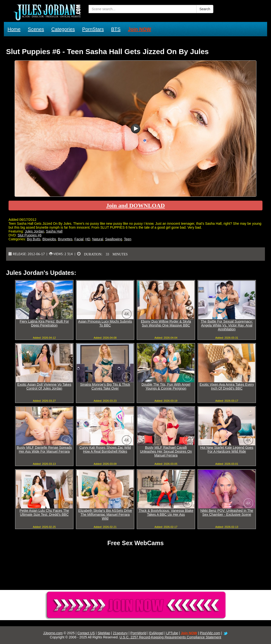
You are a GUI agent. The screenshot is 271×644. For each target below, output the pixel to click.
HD (88, 239)
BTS (116, 29)
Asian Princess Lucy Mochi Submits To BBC (105, 323)
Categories (63, 29)
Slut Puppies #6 (29, 235)
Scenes (36, 29)
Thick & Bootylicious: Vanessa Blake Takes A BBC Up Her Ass (166, 513)
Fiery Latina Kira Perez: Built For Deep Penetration (44, 323)
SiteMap (104, 633)
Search (205, 9)
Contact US (86, 633)
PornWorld (138, 633)
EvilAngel (156, 633)
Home (14, 29)
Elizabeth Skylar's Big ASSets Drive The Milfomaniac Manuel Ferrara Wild (105, 514)
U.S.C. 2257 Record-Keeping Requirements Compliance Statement (170, 637)
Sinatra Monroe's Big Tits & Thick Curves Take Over (105, 386)
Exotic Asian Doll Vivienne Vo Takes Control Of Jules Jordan (44, 386)
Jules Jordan (34, 231)
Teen (127, 239)
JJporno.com (53, 633)
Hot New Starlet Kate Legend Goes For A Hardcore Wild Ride (227, 449)
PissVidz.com (210, 633)
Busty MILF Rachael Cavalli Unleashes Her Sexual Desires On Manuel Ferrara (166, 451)
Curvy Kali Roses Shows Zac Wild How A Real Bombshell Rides (105, 449)
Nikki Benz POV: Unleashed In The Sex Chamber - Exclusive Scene (227, 513)
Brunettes (65, 239)
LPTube (172, 633)
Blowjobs (49, 239)
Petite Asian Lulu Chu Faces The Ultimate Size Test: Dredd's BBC (44, 513)
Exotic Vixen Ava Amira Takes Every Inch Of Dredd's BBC (227, 386)
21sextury (120, 633)
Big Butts (34, 239)
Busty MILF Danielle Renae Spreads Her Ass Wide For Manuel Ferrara (44, 449)
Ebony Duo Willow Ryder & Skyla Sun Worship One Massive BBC (166, 323)
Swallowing (114, 239)
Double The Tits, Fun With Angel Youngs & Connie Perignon (166, 386)
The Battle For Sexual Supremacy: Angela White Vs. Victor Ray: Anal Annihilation (227, 325)
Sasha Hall (54, 231)
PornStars (93, 29)
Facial (79, 239)
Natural (98, 239)
